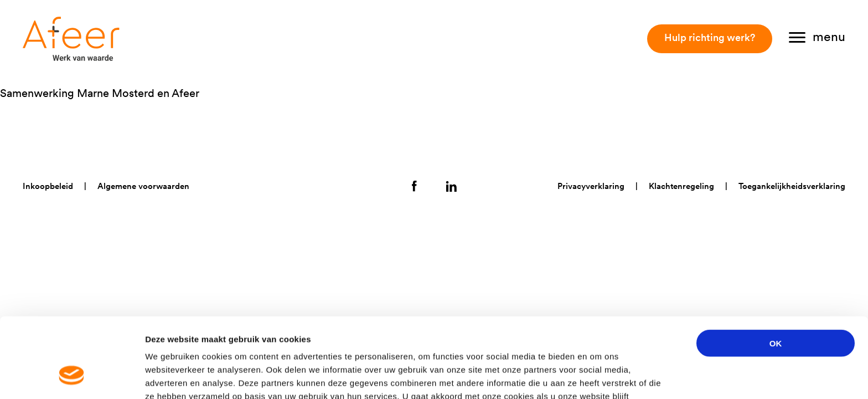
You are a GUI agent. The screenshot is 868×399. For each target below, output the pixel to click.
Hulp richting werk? (710, 37)
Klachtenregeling (681, 186)
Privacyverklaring (591, 186)
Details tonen (598, 377)
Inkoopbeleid (48, 186)
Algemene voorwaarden (143, 186)
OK (776, 275)
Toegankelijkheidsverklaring (792, 186)
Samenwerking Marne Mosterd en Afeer (100, 93)
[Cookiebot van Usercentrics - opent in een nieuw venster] (72, 377)
